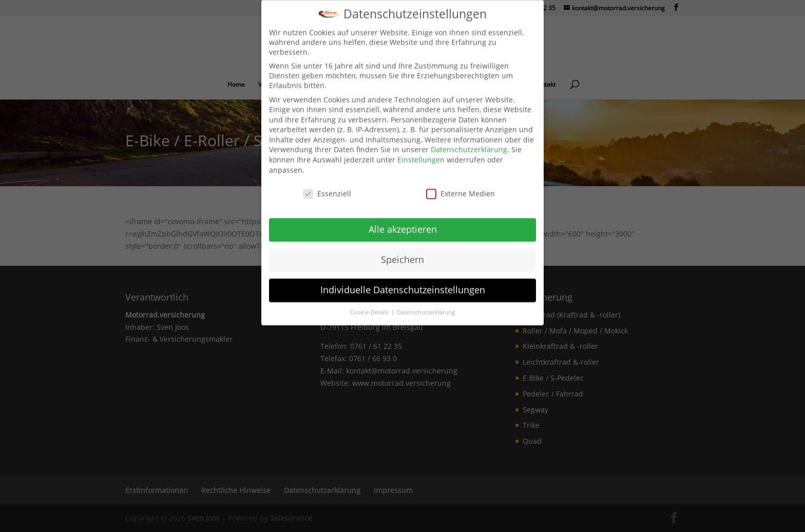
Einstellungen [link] (421, 152)
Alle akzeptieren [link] (403, 222)
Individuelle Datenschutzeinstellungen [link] (403, 282)
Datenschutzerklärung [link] (469, 142)
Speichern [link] (402, 252)
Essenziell (327, 185)
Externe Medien (461, 185)
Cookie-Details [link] (370, 304)
